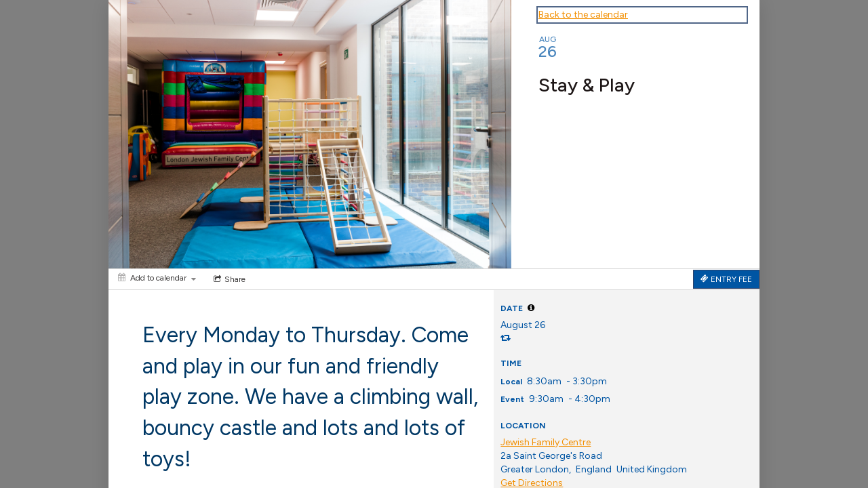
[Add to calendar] (157, 278)
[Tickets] (726, 279)
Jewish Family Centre (546, 442)
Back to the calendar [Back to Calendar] (583, 15)
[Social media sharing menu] (228, 279)
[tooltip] (531, 308)
